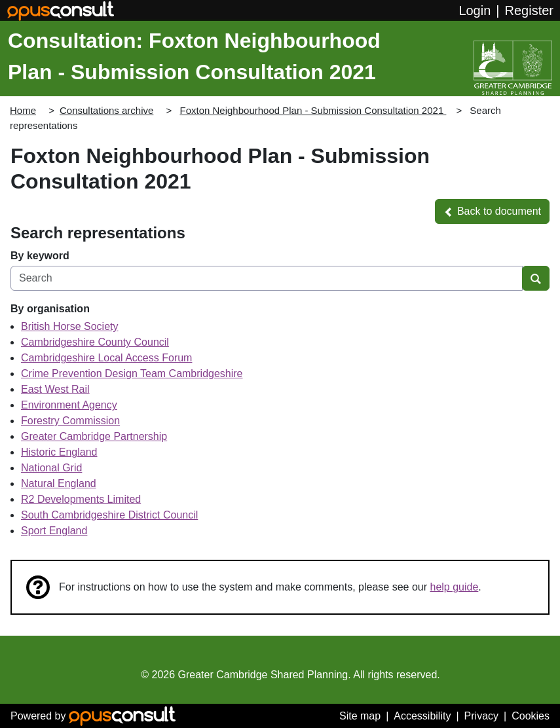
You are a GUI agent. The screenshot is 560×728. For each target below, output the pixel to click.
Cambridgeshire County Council (95, 342)
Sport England (54, 531)
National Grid (51, 468)
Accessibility (422, 716)
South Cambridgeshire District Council (109, 515)
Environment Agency (69, 405)
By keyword (40, 256)
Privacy (481, 716)
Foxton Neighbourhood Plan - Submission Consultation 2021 (313, 110)
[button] (492, 211)
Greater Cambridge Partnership (94, 436)
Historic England (59, 452)
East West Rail (55, 389)
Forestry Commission (70, 421)
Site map (360, 716)
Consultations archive (106, 110)
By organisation (50, 309)
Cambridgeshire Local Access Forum (106, 358)
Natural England (59, 483)
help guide (455, 587)
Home (23, 110)
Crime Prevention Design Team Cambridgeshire (132, 373)
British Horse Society (70, 326)
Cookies (531, 716)
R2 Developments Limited (81, 499)
